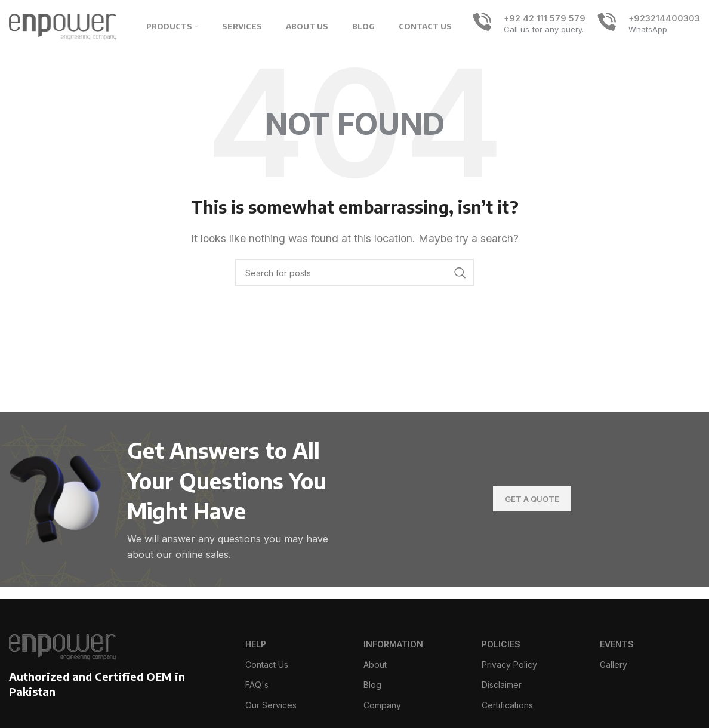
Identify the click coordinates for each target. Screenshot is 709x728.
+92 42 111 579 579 (545, 18)
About (375, 664)
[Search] (354, 273)
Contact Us (267, 664)
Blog (372, 685)
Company (382, 705)
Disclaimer (502, 685)
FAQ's (257, 685)
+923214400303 (664, 18)
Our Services (271, 705)
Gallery (614, 664)
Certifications (507, 705)
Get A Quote (532, 499)
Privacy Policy (509, 664)
